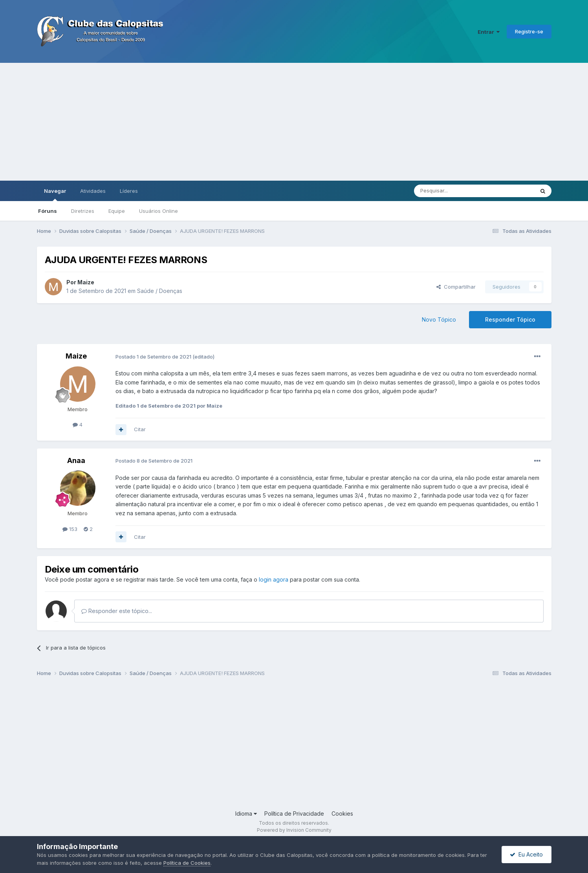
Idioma (246, 814)
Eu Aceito (526, 854)
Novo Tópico (439, 319)
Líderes (129, 191)
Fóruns (48, 211)
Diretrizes (83, 211)
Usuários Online (158, 211)
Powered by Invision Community (294, 830)
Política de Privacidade (294, 814)
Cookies (342, 814)
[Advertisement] (294, 122)
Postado (154, 357)
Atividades (93, 191)
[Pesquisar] (452, 191)
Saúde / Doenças (160, 291)
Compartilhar (456, 287)
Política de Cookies (187, 863)
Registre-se (529, 31)
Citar (140, 429)
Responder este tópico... (117, 611)
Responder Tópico (510, 319)
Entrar (489, 32)
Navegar (55, 194)
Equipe (117, 211)
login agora (274, 579)
